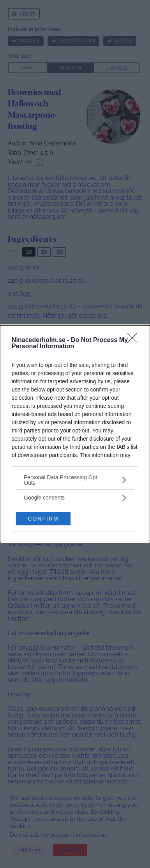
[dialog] (75, 434)
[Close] (135, 340)
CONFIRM (43, 518)
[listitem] (75, 480)
